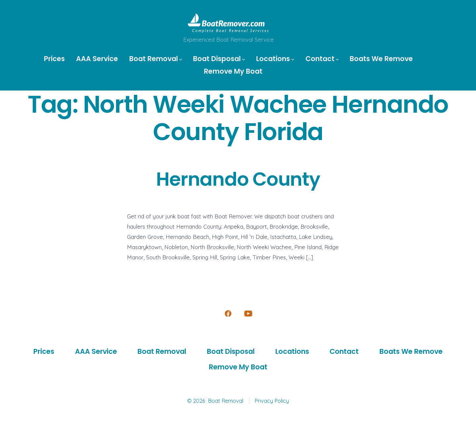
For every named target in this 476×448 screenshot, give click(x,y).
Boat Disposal (219, 59)
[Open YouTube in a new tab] (248, 314)
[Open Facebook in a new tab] (228, 314)
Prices (54, 59)
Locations (275, 59)
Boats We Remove (381, 59)
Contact (322, 59)
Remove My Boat (233, 71)
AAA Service (97, 59)
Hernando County (238, 179)
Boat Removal (156, 59)
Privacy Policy (272, 401)
